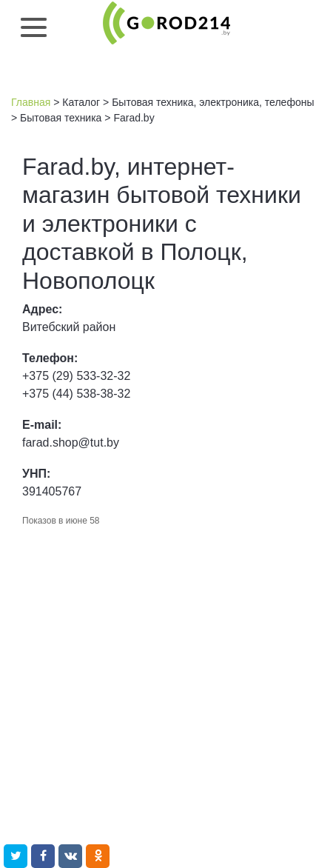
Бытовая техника (61, 118)
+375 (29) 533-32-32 (76, 376)
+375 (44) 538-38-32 (76, 394)
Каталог (81, 102)
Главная (31, 102)
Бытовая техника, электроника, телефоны (213, 102)
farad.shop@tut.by (71, 443)
